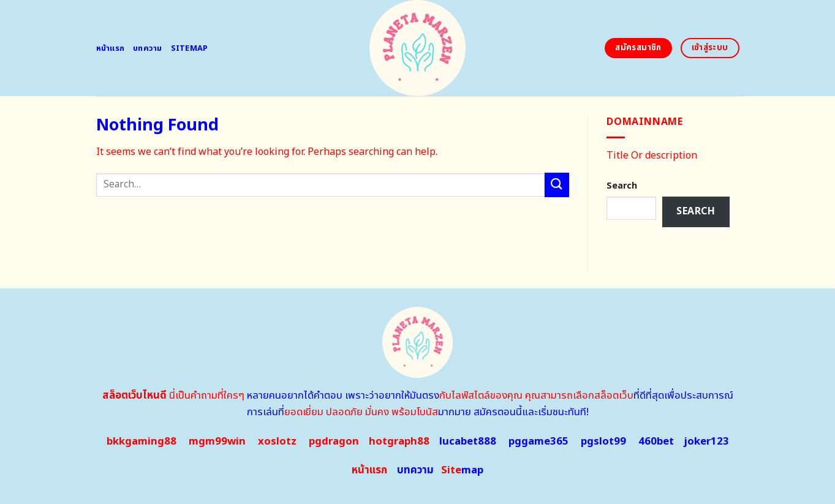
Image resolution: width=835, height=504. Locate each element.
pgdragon (334, 442)
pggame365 (538, 442)
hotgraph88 (399, 442)
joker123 (706, 442)
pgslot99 (603, 442)
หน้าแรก (111, 48)
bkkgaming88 (142, 442)
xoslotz (277, 442)
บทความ (148, 48)
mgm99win (217, 442)
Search (622, 186)
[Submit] (557, 185)
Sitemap (190, 48)
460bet (656, 442)
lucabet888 (468, 442)
